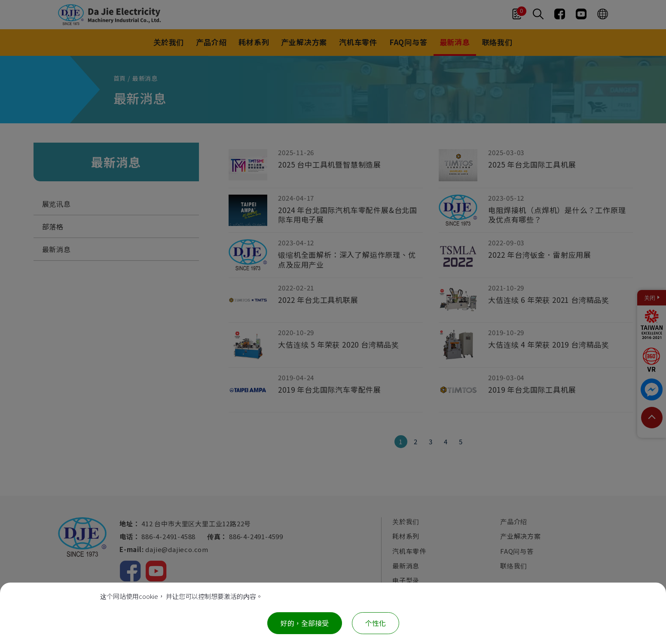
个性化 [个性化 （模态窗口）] (376, 623)
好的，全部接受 (305, 623)
